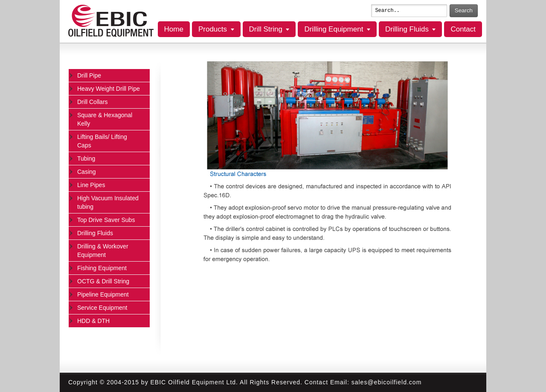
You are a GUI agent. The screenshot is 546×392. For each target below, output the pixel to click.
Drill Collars (93, 102)
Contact (463, 29)
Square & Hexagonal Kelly (105, 119)
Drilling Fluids (407, 29)
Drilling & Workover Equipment (103, 251)
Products (213, 29)
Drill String (266, 29)
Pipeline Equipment (103, 294)
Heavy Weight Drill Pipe (109, 89)
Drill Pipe (89, 75)
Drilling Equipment (334, 29)
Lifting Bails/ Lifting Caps (102, 141)
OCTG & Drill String (103, 281)
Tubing (86, 159)
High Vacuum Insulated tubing (108, 202)
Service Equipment (102, 308)
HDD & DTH (93, 321)
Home (174, 29)
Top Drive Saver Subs (106, 220)
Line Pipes (91, 185)
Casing (87, 172)
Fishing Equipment (102, 268)
